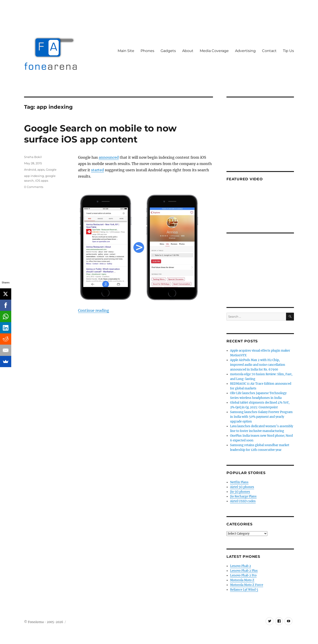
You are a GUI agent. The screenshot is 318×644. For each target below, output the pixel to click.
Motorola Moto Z (242, 580)
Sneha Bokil (33, 157)
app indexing (34, 176)
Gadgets (168, 51)
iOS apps (42, 181)
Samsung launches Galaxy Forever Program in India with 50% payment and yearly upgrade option (261, 417)
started (97, 170)
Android (30, 169)
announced (109, 157)
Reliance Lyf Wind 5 (244, 590)
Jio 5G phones (240, 492)
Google (51, 169)
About (188, 51)
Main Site (126, 51)
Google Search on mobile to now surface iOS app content (100, 134)
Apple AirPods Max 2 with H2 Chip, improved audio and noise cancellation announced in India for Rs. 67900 (258, 365)
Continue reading (94, 310)
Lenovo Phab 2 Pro (243, 575)
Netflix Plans (239, 482)
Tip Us (288, 51)
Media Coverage (214, 51)
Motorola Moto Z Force (247, 585)
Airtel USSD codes (243, 501)
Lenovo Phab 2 (241, 566)
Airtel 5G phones (242, 487)
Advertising (245, 51)
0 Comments (34, 187)
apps (41, 169)
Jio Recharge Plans (243, 496)
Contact (269, 51)
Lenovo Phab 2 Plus (244, 571)
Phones (147, 51)
